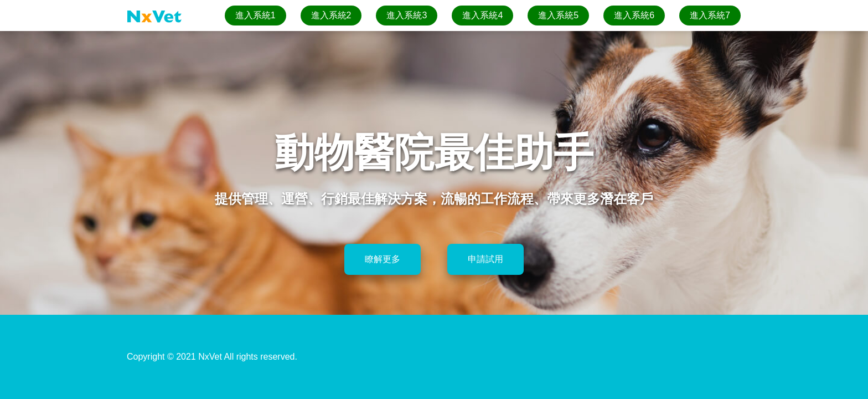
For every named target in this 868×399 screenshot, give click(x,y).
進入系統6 (634, 15)
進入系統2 (331, 15)
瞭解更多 (383, 259)
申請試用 (485, 259)
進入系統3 (407, 15)
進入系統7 (710, 15)
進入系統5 (558, 15)
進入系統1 (255, 15)
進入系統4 (482, 15)
